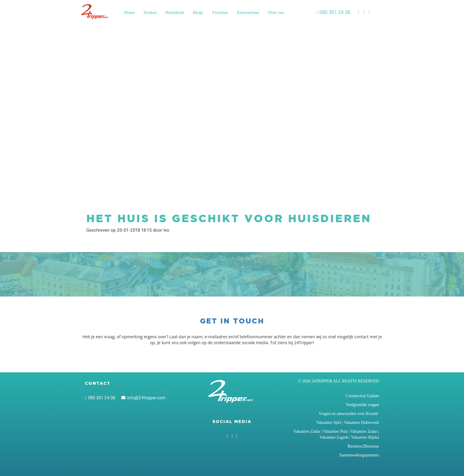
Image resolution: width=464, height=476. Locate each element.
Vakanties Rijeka (365, 437)
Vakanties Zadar (307, 431)
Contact (98, 383)
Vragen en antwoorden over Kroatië (349, 414)
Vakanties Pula (335, 431)
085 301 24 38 (100, 398)
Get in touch (232, 321)
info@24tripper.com (143, 398)
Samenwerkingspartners (359, 455)
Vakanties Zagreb (334, 437)
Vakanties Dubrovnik (361, 423)
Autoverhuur (248, 12)
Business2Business (363, 446)
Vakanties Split (328, 423)
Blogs (198, 12)
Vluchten (220, 12)
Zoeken (150, 12)
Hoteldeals (175, 12)
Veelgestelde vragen (362, 405)
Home (129, 12)
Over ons (276, 12)
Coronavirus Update (362, 396)
